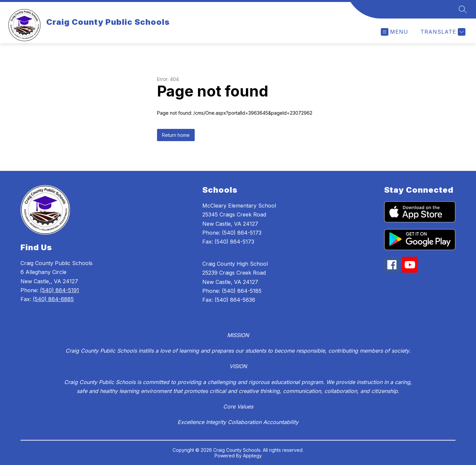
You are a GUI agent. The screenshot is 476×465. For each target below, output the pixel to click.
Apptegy (252, 456)
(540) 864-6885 (53, 299)
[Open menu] (395, 32)
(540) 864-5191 (59, 290)
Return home (176, 135)
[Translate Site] (442, 32)
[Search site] (463, 9)
